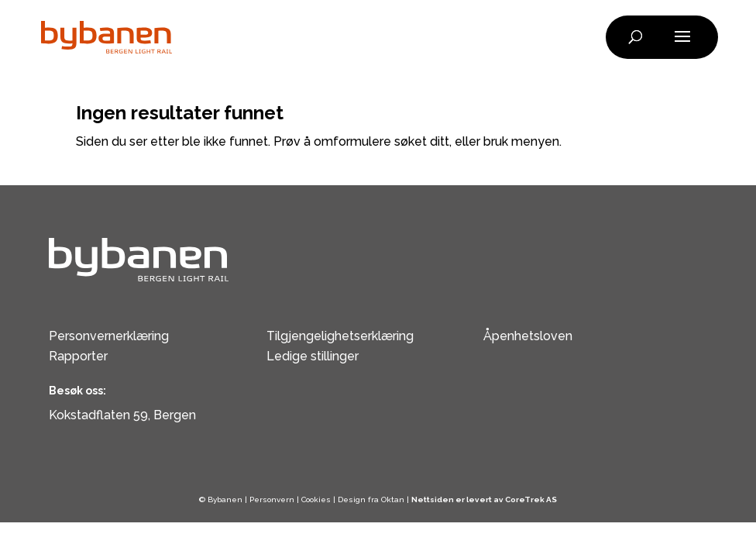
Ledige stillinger (313, 356)
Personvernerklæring (109, 336)
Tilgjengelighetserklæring (340, 336)
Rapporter (78, 356)
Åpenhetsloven (528, 336)
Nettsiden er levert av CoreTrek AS (484, 499)
